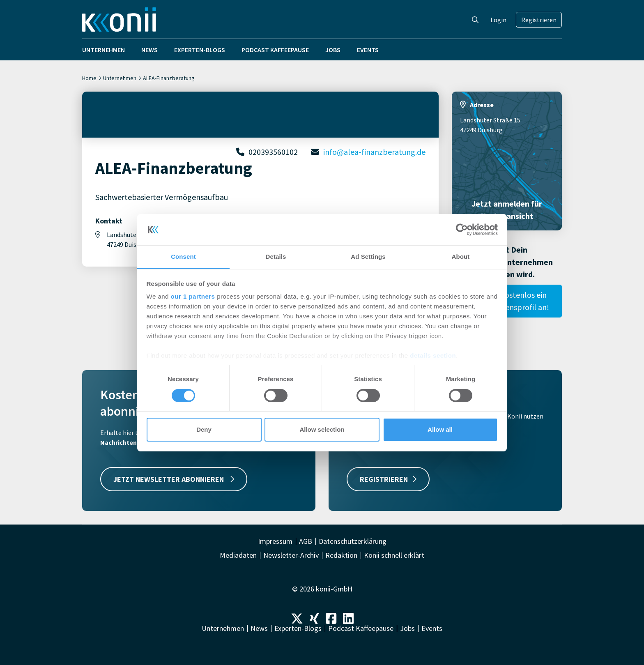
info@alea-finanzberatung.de (374, 152)
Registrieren (539, 20)
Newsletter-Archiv (291, 555)
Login (498, 20)
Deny (204, 429)
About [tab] (461, 257)
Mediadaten (238, 555)
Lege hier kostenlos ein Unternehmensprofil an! (507, 301)
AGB (306, 541)
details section (433, 356)
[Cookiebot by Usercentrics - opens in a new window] (462, 230)
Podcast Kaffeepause (275, 50)
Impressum (275, 541)
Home (89, 78)
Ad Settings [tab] (368, 257)
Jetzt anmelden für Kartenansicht (507, 210)
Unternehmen (103, 50)
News (149, 50)
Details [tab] (276, 257)
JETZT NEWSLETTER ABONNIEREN (174, 479)
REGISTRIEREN (388, 479)
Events (368, 50)
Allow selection (322, 429)
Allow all (440, 429)
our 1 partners (193, 296)
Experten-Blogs (200, 50)
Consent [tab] (183, 257)
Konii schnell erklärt (394, 555)
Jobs (333, 50)
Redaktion (341, 555)
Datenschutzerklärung (353, 541)
